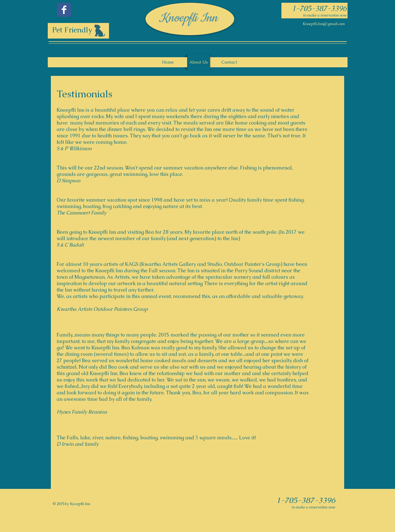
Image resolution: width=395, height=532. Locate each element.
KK (300, 24)
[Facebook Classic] (64, 10)
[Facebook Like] (93, 53)
